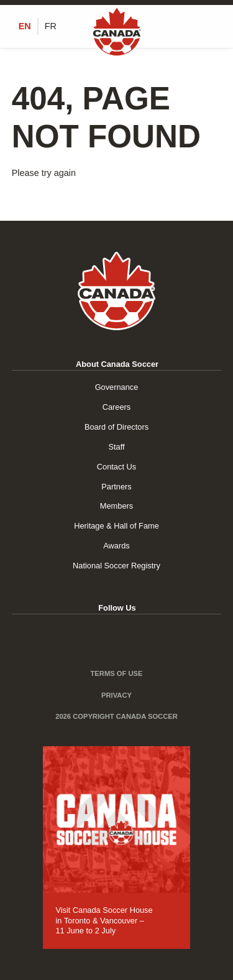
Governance (117, 387)
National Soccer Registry (116, 566)
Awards (116, 546)
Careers (117, 407)
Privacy (116, 695)
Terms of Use (117, 673)
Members (116, 506)
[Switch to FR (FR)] (51, 26)
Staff (116, 447)
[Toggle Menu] (214, 26)
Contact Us (116, 467)
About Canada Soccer (117, 364)
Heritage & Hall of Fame (116, 526)
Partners (116, 487)
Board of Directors (116, 427)
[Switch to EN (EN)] (25, 26)
